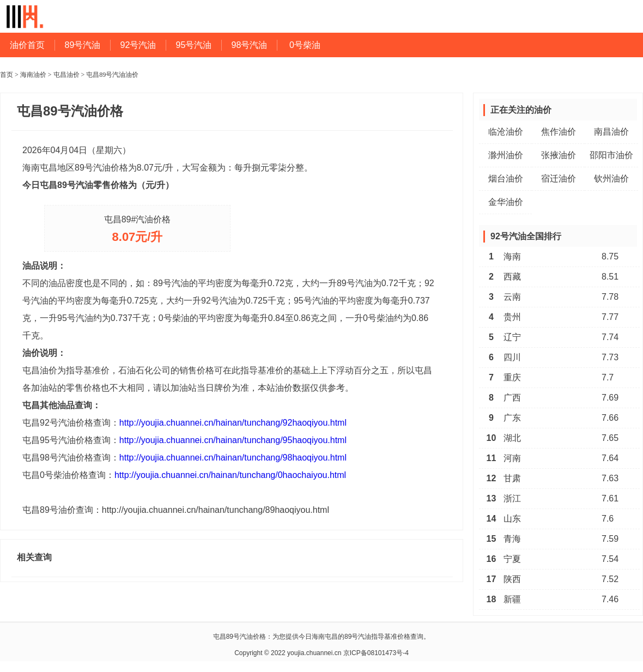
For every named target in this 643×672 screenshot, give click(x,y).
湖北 (512, 438)
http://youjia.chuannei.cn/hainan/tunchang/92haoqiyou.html (233, 423)
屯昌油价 (66, 75)
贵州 (512, 317)
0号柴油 (305, 45)
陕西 (512, 579)
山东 (512, 519)
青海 (512, 539)
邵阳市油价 (611, 155)
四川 (512, 357)
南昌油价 (611, 132)
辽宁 (512, 337)
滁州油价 (506, 155)
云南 (512, 297)
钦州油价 (611, 178)
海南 (512, 256)
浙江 (512, 498)
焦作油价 (559, 132)
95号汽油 (194, 45)
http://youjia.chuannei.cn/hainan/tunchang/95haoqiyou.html (233, 440)
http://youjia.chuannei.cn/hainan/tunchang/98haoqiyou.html (233, 458)
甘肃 (512, 478)
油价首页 (27, 45)
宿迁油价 (559, 178)
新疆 (512, 599)
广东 (512, 418)
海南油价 (33, 75)
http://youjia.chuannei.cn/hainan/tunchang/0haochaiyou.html (230, 475)
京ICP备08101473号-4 (376, 653)
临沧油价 (506, 132)
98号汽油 (250, 45)
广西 (512, 398)
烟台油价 (506, 178)
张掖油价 (559, 155)
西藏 (512, 277)
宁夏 (512, 559)
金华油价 (506, 202)
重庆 (512, 377)
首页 (7, 75)
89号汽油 (83, 45)
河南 (512, 458)
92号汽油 (138, 45)
